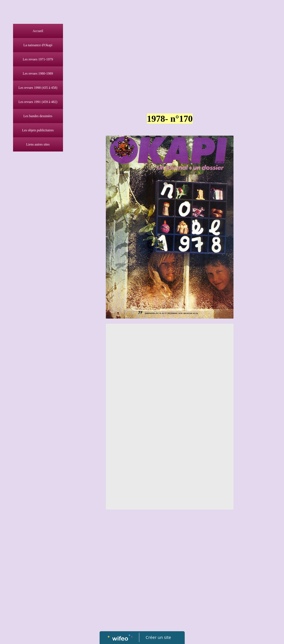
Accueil (38, 31)
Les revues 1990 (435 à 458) (38, 88)
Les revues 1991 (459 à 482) (38, 102)
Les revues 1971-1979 (38, 59)
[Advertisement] (37, 268)
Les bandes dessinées (38, 116)
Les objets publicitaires (38, 130)
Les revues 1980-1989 (38, 73)
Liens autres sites (38, 144)
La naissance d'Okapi (38, 45)
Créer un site (158, 637)
